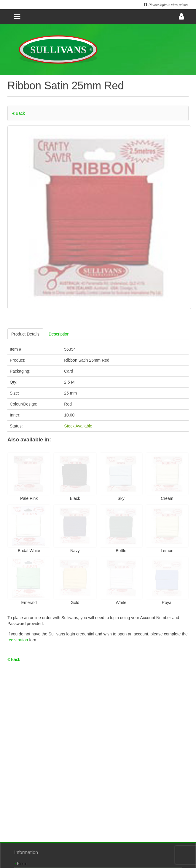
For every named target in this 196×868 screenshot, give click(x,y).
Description (59, 334)
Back (19, 113)
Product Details (25, 334)
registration (18, 640)
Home (21, 864)
